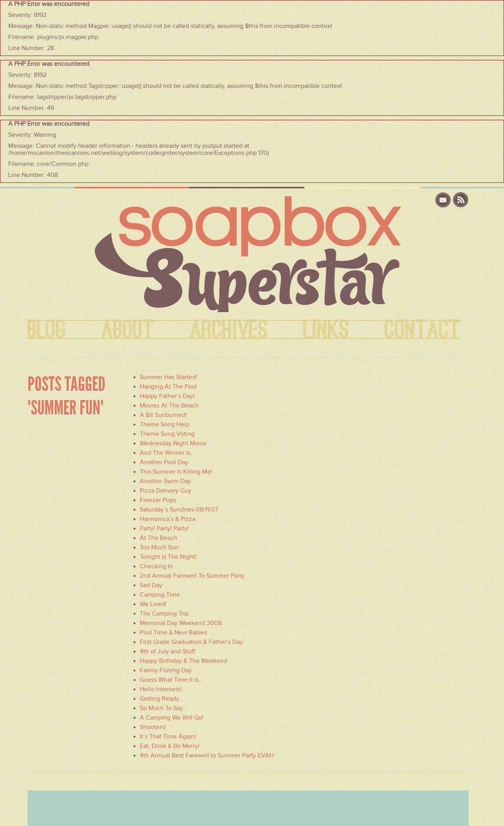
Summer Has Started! (169, 377)
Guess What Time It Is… (171, 680)
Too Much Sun (159, 547)
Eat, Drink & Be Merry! (170, 746)
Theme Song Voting (167, 434)
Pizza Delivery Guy (166, 491)
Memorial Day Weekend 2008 (181, 623)
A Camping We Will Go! (172, 718)
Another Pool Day (164, 462)
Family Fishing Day (166, 670)
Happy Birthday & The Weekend (183, 661)
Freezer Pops (158, 500)
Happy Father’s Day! (167, 396)
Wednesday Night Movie (173, 443)
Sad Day (151, 585)
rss (461, 200)
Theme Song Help (165, 424)
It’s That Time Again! (168, 737)
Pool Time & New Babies (173, 633)
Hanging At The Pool (168, 387)
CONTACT (423, 330)
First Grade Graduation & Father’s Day (191, 642)
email (444, 200)
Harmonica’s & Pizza (168, 519)
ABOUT (128, 330)
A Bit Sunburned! (163, 415)
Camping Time (160, 595)
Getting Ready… (161, 699)
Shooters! (153, 727)
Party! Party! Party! (164, 528)
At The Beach (158, 538)
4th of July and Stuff (168, 651)
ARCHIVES (229, 330)
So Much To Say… (163, 708)
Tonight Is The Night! (168, 557)
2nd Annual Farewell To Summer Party (192, 576)
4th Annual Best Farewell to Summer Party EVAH (207, 755)
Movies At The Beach (169, 406)
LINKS (326, 330)
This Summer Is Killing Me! (176, 472)
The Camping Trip (164, 614)
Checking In (156, 566)
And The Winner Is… (167, 453)
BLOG (47, 330)
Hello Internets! (161, 689)
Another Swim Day (165, 481)
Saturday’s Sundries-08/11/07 (179, 510)
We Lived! (153, 604)
